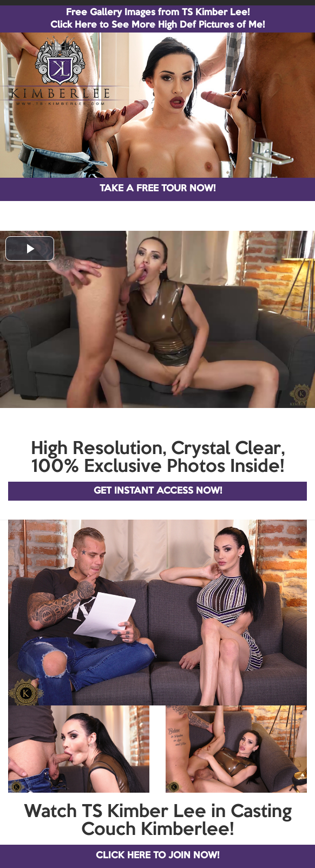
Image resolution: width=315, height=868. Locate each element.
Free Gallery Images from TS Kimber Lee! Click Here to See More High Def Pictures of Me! (157, 19)
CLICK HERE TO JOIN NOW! (157, 856)
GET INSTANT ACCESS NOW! (158, 491)
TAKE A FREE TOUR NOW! (157, 189)
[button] (30, 248)
